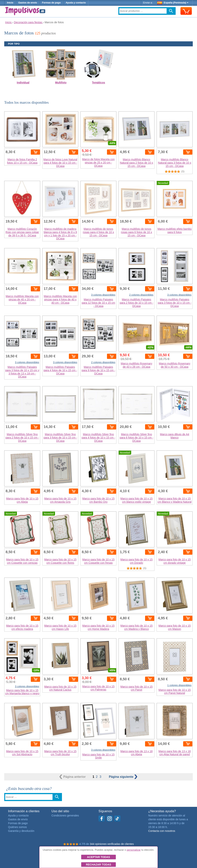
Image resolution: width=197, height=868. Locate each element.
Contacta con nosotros (162, 831)
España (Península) (173, 3)
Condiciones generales (65, 815)
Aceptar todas (98, 857)
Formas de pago (51, 3)
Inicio (10, 3)
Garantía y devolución (21, 831)
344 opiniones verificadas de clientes (112, 844)
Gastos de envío (28, 3)
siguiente (123, 777)
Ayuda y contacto (76, 3)
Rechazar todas (98, 865)
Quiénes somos (17, 827)
